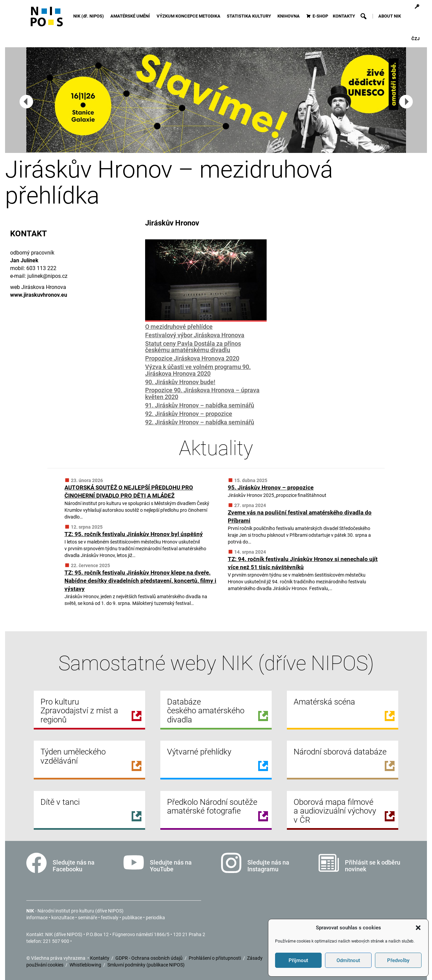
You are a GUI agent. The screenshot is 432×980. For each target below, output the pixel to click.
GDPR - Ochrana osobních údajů (150, 958)
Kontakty (100, 958)
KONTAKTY (344, 16)
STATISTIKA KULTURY (250, 16)
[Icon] (47, 19)
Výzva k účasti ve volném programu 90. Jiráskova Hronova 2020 (198, 370)
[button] (418, 928)
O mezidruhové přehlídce (179, 327)
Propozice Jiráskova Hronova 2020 (192, 358)
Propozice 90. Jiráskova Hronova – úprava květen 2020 (202, 393)
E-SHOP (320, 16)
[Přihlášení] (417, 7)
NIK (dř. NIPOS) (90, 16)
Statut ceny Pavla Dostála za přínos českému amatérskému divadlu (193, 347)
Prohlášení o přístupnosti (215, 958)
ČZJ (415, 39)
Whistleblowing (86, 965)
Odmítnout (348, 960)
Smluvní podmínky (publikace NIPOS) (146, 965)
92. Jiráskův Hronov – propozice (189, 414)
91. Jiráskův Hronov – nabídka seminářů (200, 405)
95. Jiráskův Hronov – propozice (271, 487)
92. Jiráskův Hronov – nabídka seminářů (200, 422)
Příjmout (298, 960)
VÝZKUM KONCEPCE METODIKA (190, 16)
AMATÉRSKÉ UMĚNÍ (131, 16)
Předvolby (398, 960)
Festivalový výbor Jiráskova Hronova (195, 335)
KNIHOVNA (290, 16)
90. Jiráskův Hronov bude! (180, 382)
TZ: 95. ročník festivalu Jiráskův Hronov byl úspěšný (134, 534)
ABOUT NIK (390, 16)
